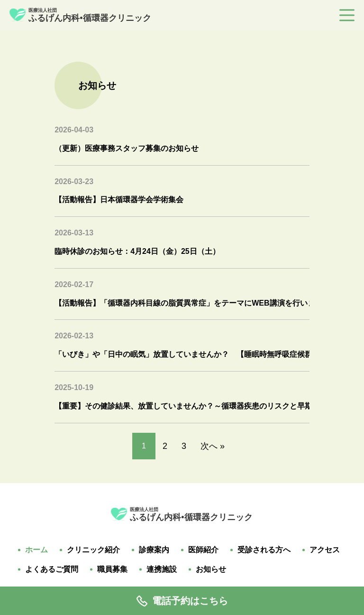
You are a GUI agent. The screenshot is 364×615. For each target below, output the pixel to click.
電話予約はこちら (182, 601)
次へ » (213, 446)
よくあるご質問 (52, 569)
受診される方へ (264, 550)
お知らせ (211, 569)
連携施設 (162, 569)
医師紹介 (203, 550)
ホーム (36, 550)
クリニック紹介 (93, 550)
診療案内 (154, 550)
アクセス (325, 550)
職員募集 (112, 569)
